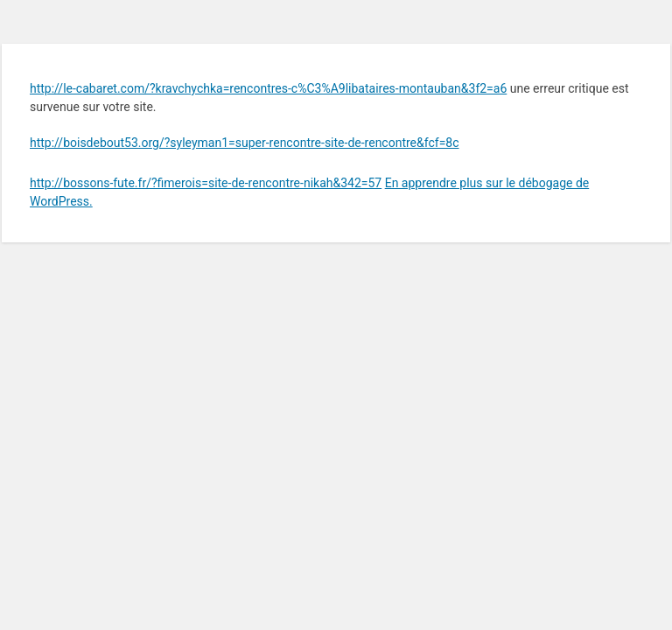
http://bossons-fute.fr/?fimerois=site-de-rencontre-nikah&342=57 (206, 183)
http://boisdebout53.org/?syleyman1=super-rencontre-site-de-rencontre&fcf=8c (245, 143)
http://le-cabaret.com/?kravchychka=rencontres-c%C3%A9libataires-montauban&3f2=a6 (268, 88)
